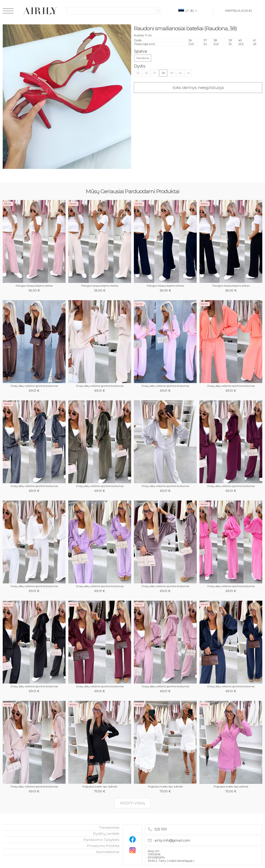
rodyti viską (132, 803)
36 (146, 73)
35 (138, 73)
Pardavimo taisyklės (101, 840)
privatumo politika (103, 846)
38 (163, 73)
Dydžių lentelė (106, 834)
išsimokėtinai (108, 852)
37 (155, 73)
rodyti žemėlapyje (181, 861)
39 (172, 73)
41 (188, 73)
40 (180, 73)
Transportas (109, 827)
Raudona (143, 58)
